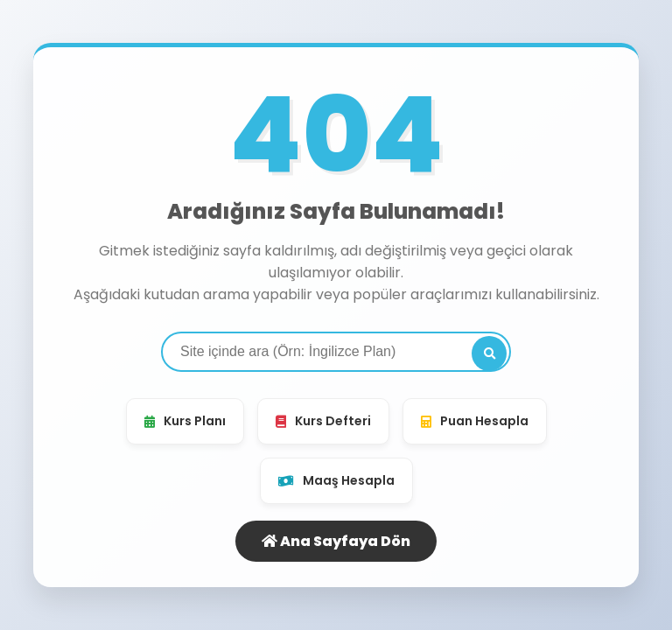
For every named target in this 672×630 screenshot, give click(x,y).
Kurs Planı (185, 421)
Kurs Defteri (323, 421)
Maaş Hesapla (336, 480)
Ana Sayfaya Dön (336, 541)
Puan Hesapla (475, 421)
